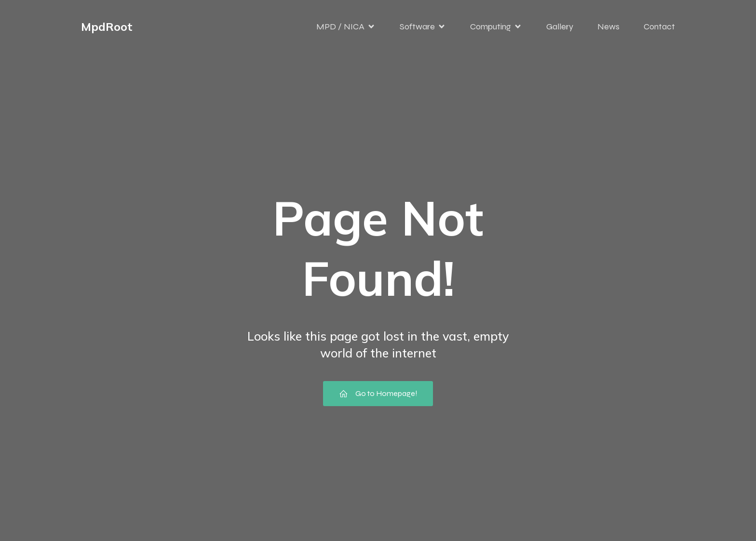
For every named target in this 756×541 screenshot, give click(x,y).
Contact (659, 26)
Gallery (560, 26)
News (608, 26)
